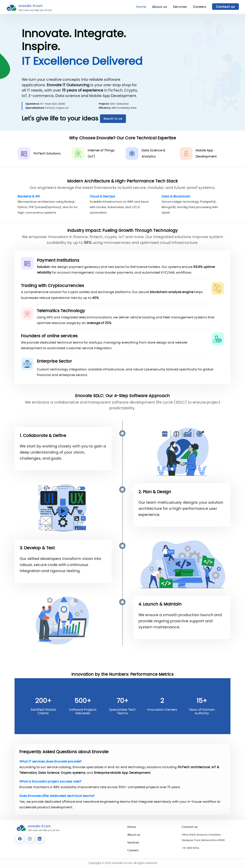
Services (180, 7)
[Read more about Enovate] (20, 839)
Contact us (225, 7)
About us (160, 7)
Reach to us (113, 119)
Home (141, 7)
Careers (200, 7)
